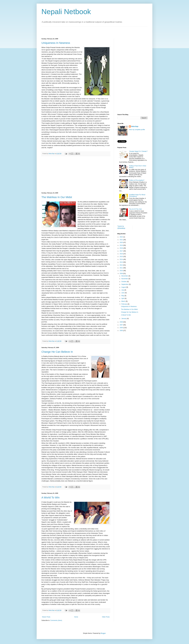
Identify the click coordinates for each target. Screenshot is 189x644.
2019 (121, 245)
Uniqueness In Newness (56, 43)
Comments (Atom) (56, 620)
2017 (121, 251)
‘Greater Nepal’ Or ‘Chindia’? (138, 151)
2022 (121, 237)
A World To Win (51, 497)
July (123, 290)
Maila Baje (135, 126)
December (125, 276)
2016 (121, 254)
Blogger (103, 633)
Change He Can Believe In (57, 352)
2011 (121, 268)
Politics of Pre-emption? (137, 180)
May (123, 296)
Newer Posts (46, 617)
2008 (121, 322)
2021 (121, 240)
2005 (121, 331)
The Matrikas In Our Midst (57, 197)
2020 (121, 242)
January (124, 319)
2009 (121, 274)
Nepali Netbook (66, 12)
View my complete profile (137, 130)
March (124, 301)
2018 (121, 248)
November (125, 279)
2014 (121, 259)
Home (76, 617)
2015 (121, 257)
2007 (121, 325)
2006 (121, 328)
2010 (121, 271)
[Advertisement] (70, 30)
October (124, 282)
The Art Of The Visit (135, 209)
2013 (121, 262)
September (125, 284)
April (123, 298)
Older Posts (106, 617)
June (123, 293)
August (124, 287)
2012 (121, 265)
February (124, 304)
